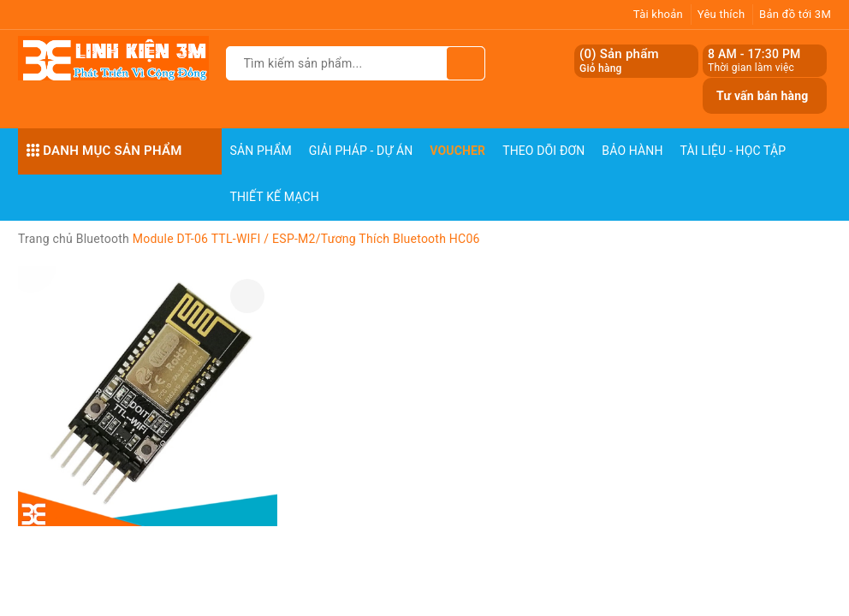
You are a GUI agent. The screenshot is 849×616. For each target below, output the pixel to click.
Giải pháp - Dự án (361, 151)
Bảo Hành (632, 151)
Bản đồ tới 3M (795, 14)
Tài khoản (658, 14)
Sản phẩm (261, 151)
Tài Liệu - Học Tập (733, 151)
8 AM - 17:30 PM (754, 54)
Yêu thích (721, 14)
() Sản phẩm (619, 61)
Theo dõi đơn (543, 151)
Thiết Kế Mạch (275, 197)
